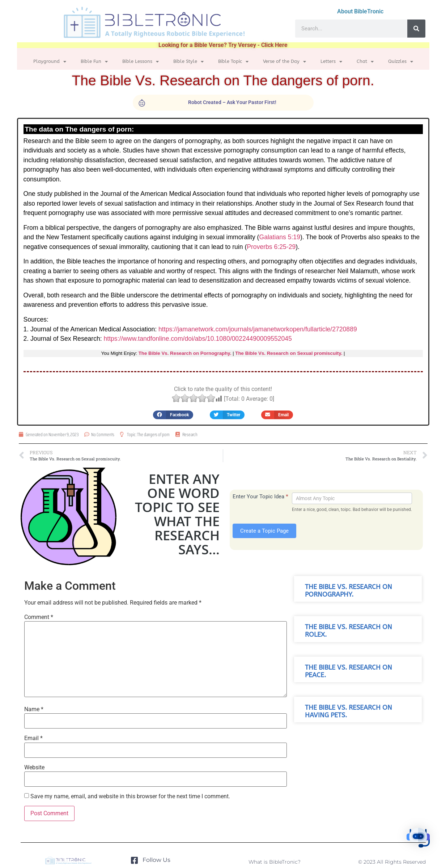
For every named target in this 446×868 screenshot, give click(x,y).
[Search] (416, 29)
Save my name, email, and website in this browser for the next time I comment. (130, 796)
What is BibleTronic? (275, 862)
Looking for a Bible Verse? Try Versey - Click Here (223, 45)
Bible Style (188, 62)
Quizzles (401, 62)
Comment (39, 617)
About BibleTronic (360, 11)
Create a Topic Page (264, 531)
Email (33, 738)
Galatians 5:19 (279, 237)
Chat (365, 62)
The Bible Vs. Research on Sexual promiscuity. (289, 353)
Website (34, 768)
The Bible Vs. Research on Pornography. (185, 353)
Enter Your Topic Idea (260, 497)
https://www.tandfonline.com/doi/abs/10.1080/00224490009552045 (198, 339)
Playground (50, 62)
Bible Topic (233, 62)
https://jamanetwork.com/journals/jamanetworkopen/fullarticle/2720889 (258, 329)
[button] (173, 415)
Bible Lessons (141, 62)
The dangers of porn (153, 435)
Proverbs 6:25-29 (271, 247)
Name (34, 709)
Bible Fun (94, 62)
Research (190, 435)
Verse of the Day (284, 62)
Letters (331, 62)
